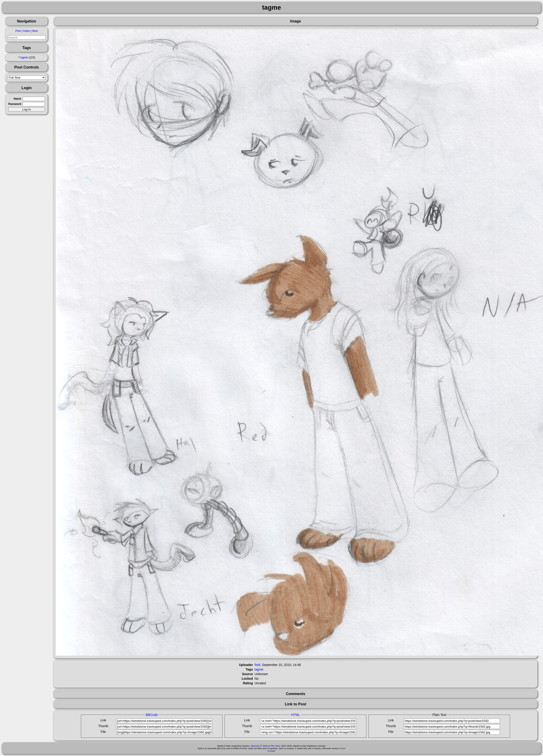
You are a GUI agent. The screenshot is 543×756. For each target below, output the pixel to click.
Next (35, 31)
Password (15, 104)
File (103, 732)
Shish (265, 746)
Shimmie (255, 746)
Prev (18, 31)
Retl (257, 665)
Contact (271, 751)
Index (26, 31)
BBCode (152, 715)
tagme (24, 58)
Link (103, 720)
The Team (276, 746)
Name (17, 99)
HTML (296, 715)
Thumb (103, 726)
